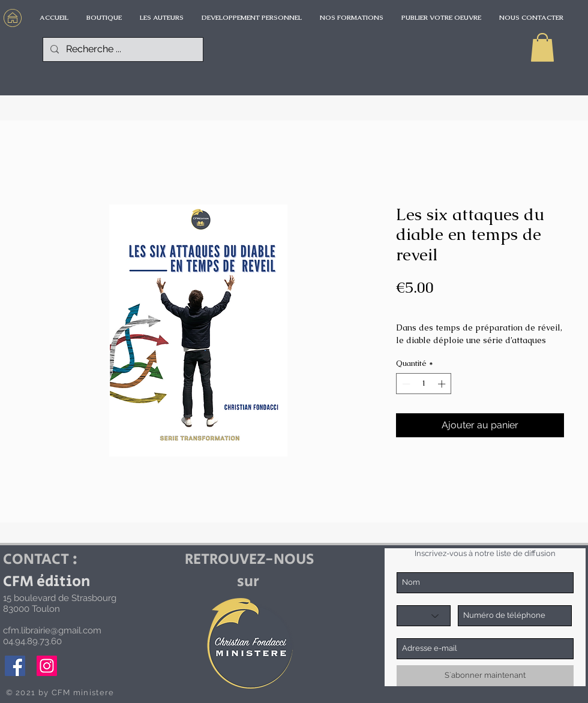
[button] (542, 47)
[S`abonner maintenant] (485, 676)
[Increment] (443, 384)
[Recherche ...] (122, 49)
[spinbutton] (424, 384)
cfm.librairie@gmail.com (52, 630)
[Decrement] (405, 384)
